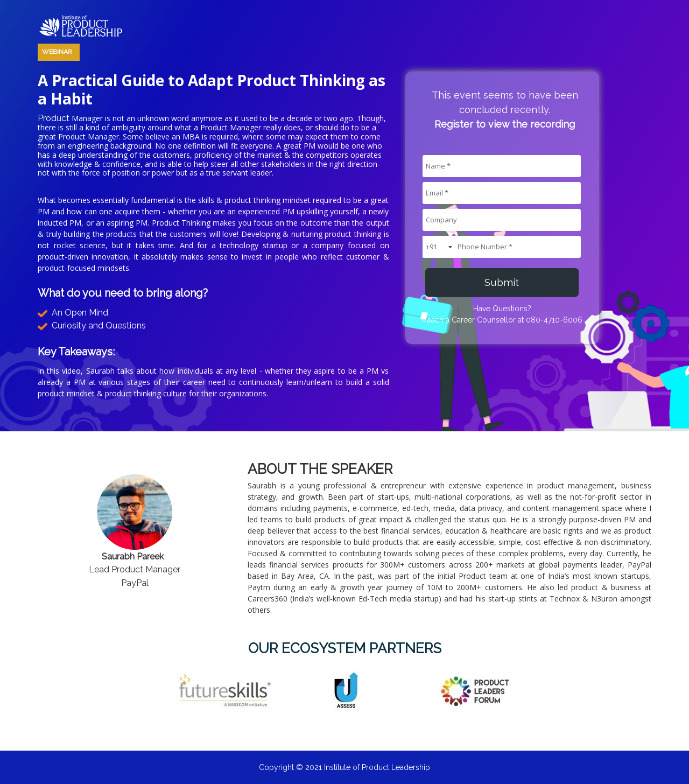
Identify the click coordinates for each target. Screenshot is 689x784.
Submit (502, 282)
